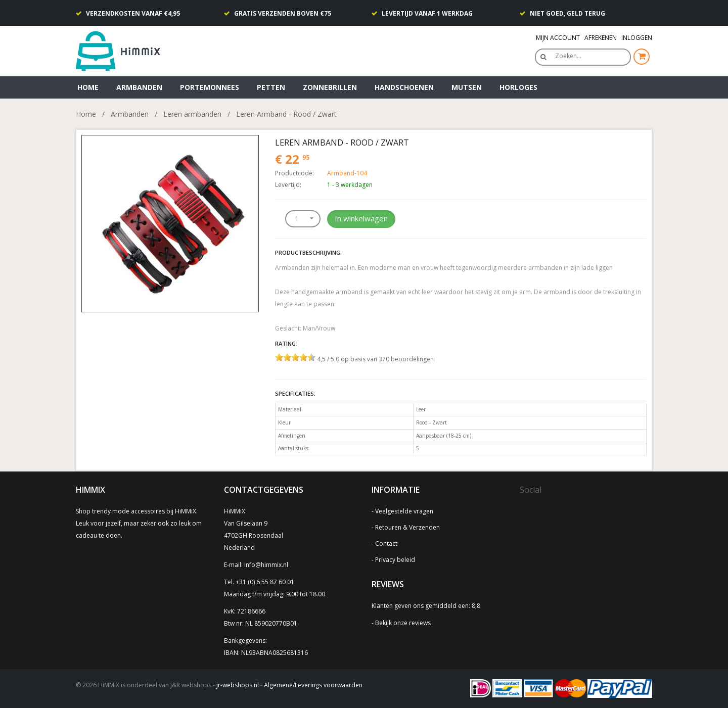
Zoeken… (568, 56)
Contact (386, 544)
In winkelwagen (361, 218)
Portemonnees (210, 87)
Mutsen (467, 87)
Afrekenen (601, 38)
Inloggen (637, 38)
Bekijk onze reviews (403, 623)
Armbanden (139, 87)
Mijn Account (558, 38)
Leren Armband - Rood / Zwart (286, 114)
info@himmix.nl (266, 565)
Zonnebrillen (330, 87)
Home (88, 87)
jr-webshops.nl (238, 685)
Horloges (518, 87)
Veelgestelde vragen (404, 511)
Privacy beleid (395, 560)
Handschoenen (404, 87)
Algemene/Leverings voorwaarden (313, 685)
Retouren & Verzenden (407, 527)
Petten (271, 87)
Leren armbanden (192, 114)
